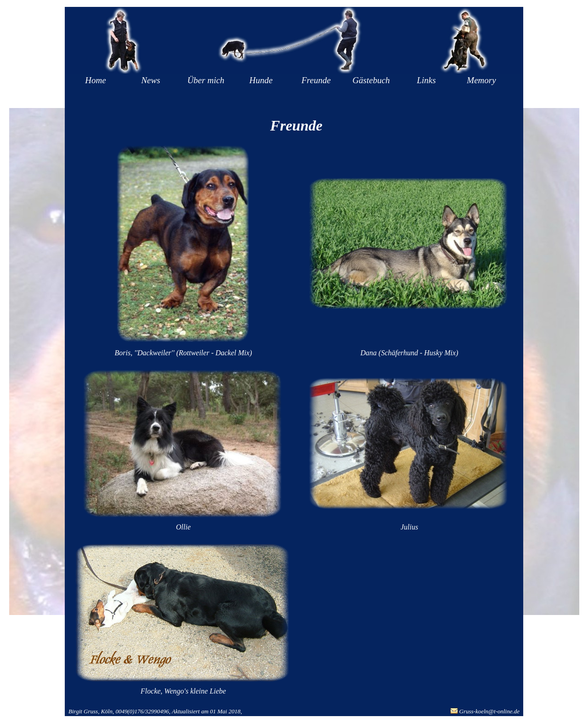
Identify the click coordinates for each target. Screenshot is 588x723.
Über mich (206, 80)
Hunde (261, 80)
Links (426, 80)
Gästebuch (371, 80)
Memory (481, 80)
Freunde (316, 80)
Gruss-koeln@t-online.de (489, 711)
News (150, 80)
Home (95, 80)
